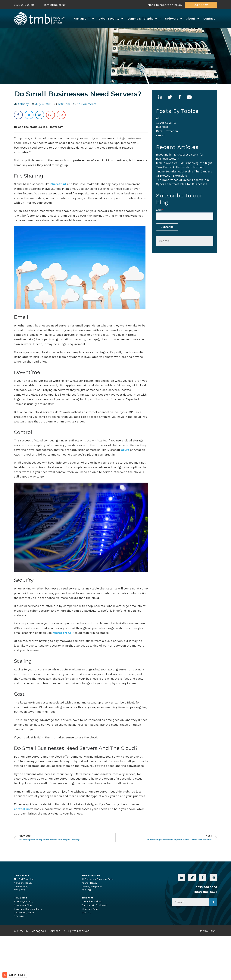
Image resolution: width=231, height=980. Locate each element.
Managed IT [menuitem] (82, 19)
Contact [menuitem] (209, 19)
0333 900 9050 (24, 5)
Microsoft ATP (63, 633)
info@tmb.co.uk (55, 5)
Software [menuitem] (172, 19)
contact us (22, 809)
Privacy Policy (208, 931)
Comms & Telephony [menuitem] (142, 19)
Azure (126, 450)
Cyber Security (166, 123)
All (158, 118)
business (162, 127)
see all (161, 135)
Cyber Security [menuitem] (109, 19)
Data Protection (167, 131)
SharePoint (59, 184)
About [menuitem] (191, 19)
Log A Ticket (201, 5)
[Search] (185, 241)
